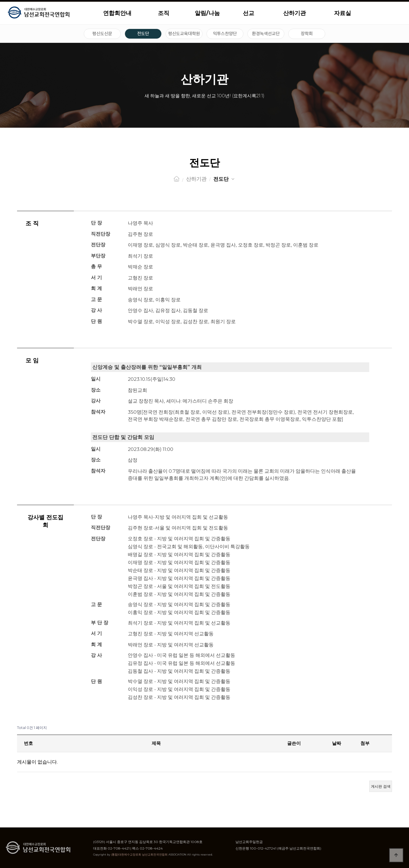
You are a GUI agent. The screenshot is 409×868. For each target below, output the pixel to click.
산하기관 (295, 13)
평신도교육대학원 (184, 34)
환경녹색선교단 (266, 34)
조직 (164, 13)
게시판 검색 (381, 786)
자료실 (343, 13)
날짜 (337, 743)
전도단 (143, 34)
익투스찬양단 (225, 34)
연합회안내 (117, 13)
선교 (249, 13)
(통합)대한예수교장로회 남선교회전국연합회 (139, 855)
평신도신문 (102, 34)
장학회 (307, 34)
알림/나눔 (207, 13)
